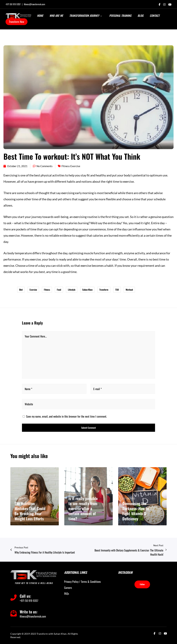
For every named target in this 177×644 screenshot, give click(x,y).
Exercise (33, 290)
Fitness (47, 290)
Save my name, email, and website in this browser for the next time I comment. (66, 416)
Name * (28, 389)
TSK (117, 290)
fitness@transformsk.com (34, 4)
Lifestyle (72, 290)
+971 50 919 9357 (13, 4)
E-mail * (97, 389)
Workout (129, 290)
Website (29, 404)
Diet (21, 290)
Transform (104, 290)
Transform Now (17, 22)
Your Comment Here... (36, 336)
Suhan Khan (87, 290)
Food (59, 290)
